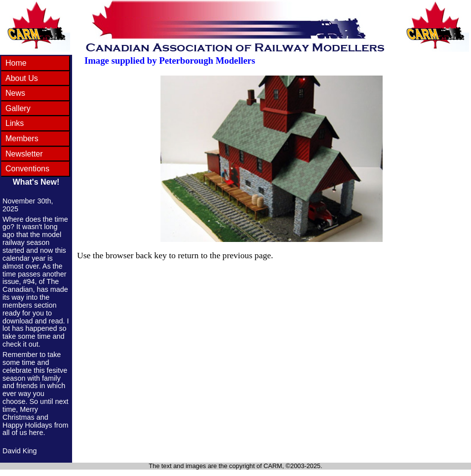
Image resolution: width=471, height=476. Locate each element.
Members (22, 139)
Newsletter (24, 154)
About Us (22, 78)
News (15, 93)
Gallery (18, 108)
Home (16, 63)
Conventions (27, 169)
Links (15, 123)
